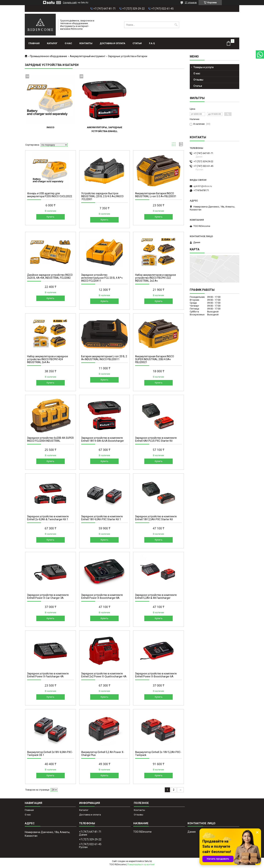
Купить (50, 217)
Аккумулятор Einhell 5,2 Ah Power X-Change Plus (103, 754)
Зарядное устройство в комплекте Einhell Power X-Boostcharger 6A (156, 675)
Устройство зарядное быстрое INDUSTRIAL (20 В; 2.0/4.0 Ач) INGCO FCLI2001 (102, 196)
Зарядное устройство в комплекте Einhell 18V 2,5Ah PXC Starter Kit (156, 518)
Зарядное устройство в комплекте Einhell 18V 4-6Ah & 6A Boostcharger (103, 439)
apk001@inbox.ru (203, 186)
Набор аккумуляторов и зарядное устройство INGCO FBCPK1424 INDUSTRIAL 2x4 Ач (48, 359)
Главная (34, 43)
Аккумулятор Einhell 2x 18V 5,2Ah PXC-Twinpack (158, 754)
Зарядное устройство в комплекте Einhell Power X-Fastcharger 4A (48, 675)
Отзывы (198, 80)
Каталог (52, 43)
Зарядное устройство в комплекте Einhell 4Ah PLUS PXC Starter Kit (156, 439)
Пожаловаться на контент (141, 865)
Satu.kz (148, 861)
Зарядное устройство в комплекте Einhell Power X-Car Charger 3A (48, 596)
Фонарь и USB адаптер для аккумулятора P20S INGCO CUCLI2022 (50, 195)
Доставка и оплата (112, 43)
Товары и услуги (203, 67)
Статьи (137, 43)
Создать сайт (70, 3)
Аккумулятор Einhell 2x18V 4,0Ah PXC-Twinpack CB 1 (50, 754)
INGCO (50, 127)
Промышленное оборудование (48, 56)
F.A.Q (152, 43)
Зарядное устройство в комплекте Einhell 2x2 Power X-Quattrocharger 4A (104, 675)
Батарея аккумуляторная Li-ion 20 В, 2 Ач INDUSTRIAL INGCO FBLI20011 (104, 358)
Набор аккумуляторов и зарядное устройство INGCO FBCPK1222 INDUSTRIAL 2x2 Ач (156, 278)
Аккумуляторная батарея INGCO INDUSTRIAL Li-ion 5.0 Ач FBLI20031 (156, 195)
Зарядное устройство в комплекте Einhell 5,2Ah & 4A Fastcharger (156, 596)
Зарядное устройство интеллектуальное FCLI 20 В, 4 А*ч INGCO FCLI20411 (102, 278)
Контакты (86, 43)
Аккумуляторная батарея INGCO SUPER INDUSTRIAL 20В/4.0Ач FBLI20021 (155, 359)
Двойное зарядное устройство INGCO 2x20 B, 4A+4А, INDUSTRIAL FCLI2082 (50, 276)
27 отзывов (191, 3)
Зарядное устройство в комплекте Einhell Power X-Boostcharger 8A (102, 596)
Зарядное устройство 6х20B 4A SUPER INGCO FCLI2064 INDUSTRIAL (50, 439)
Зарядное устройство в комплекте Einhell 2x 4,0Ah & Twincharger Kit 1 (48, 518)
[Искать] (176, 25)
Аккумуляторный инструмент (88, 56)
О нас (68, 43)
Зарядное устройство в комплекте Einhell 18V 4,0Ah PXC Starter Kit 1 (102, 518)
